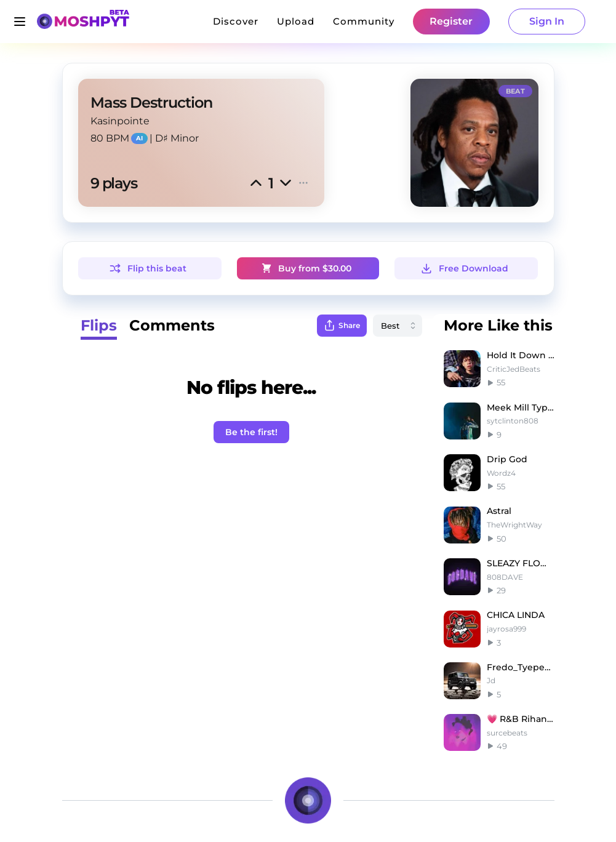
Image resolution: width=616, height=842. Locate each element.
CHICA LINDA (516, 615)
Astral (499, 511)
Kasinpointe (120, 121)
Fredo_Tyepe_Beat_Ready (521, 667)
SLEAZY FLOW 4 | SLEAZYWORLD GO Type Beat (521, 563)
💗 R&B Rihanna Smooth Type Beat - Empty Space (521, 719)
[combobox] (398, 326)
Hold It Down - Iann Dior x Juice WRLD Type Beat (521, 355)
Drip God (507, 459)
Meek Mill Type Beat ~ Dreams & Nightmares (521, 407)
